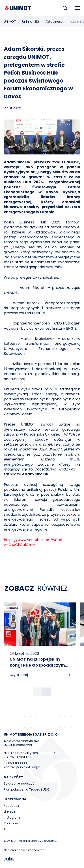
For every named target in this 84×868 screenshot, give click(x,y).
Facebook (11, 806)
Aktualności (54, 22)
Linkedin (10, 811)
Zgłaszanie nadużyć (19, 783)
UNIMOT (10, 22)
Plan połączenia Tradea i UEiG (27, 789)
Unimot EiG (31, 22)
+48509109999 (15, 763)
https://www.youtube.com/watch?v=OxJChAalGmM (35, 542)
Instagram (12, 817)
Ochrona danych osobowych (24, 850)
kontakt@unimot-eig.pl (22, 767)
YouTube (11, 823)
